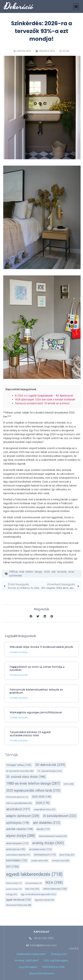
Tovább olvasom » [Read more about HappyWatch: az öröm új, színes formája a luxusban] (19, 675)
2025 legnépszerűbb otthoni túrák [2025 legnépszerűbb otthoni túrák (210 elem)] (33, 791)
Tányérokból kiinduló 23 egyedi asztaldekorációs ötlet (30, 734)
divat (71, 572)
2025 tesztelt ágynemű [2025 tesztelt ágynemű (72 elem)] (17, 797)
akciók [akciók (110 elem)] (43, 829)
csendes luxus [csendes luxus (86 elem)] (61, 861)
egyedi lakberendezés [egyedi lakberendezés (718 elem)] (34, 874)
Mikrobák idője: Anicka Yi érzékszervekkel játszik (41, 647)
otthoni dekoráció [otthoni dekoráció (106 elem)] (55, 889)
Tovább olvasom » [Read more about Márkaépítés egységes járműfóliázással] (19, 718)
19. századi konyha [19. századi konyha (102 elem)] (50, 771)
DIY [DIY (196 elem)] (12, 867)
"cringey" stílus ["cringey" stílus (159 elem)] (19, 765)
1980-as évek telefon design (26, 572)
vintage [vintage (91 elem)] (12, 894)
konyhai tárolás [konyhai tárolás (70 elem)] (14, 889)
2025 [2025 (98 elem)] (69, 784)
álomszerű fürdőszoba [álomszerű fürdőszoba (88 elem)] (19, 905)
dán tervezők (59, 572)
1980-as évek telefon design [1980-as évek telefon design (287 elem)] (33, 783)
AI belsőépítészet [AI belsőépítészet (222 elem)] (60, 816)
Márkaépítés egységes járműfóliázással (36, 712)
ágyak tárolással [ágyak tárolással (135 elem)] (19, 900)
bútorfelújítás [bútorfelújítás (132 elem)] (17, 860)
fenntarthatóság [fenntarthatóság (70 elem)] (34, 883)
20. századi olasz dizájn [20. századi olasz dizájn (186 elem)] (26, 777)
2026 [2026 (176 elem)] (43, 803)
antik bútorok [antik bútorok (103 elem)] (16, 849)
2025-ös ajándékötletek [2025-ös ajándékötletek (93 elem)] (19, 803)
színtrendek (15, 576)
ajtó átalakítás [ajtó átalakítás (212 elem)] (47, 823)
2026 (47, 572)
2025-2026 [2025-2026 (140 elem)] (41, 797)
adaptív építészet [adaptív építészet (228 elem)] (23, 816)
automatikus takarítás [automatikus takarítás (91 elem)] (18, 855)
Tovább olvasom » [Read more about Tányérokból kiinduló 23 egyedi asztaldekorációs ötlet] (19, 741)
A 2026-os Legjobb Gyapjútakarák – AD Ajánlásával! (44, 396)
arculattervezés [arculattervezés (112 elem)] (40, 849)
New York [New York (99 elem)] (32, 889)
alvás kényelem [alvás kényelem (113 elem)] (17, 843)
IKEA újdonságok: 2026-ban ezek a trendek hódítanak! (45, 400)
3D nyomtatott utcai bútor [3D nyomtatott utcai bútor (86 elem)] (20, 771)
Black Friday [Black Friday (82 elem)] (67, 855)
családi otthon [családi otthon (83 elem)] (40, 861)
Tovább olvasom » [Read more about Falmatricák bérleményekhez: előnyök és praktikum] (19, 698)
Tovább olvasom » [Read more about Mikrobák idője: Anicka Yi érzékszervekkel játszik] (19, 652)
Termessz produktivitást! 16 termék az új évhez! (42, 403)
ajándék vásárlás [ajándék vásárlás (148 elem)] (20, 829)
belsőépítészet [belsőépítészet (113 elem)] (45, 855)
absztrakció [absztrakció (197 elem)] (18, 809)
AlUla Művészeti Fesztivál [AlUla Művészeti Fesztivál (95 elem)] (53, 836)
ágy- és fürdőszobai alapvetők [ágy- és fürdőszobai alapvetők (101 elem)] (38, 894)
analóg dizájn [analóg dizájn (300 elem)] (48, 843)
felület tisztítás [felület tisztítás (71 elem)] (14, 883)
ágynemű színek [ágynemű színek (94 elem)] (44, 900)
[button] (76, 7)
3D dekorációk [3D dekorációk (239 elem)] (50, 765)
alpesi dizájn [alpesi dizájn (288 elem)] (21, 836)
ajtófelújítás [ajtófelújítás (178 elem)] (18, 823)
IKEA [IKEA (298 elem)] (54, 882)
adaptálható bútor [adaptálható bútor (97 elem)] (45, 809)
